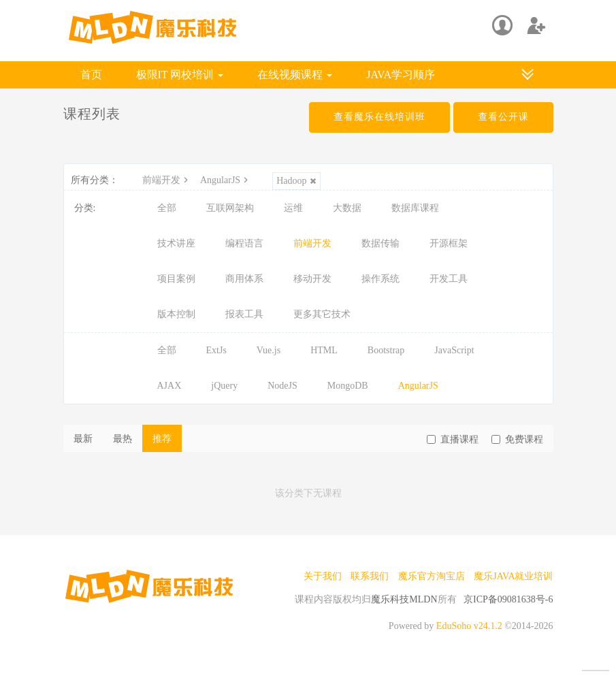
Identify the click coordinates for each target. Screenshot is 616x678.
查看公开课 (503, 117)
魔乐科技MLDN (404, 599)
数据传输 (380, 243)
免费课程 (517, 439)
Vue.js (269, 350)
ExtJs (216, 350)
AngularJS (226, 180)
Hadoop (296, 181)
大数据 (347, 208)
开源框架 (449, 243)
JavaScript (454, 350)
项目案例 (176, 279)
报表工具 (244, 314)
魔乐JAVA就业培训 (513, 576)
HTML (324, 350)
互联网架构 (230, 208)
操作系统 (380, 279)
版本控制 (176, 314)
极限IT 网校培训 (180, 75)
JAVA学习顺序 (401, 75)
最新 (83, 439)
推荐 (162, 439)
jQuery (224, 386)
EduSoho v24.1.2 (469, 626)
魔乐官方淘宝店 (432, 576)
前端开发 (167, 180)
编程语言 (244, 243)
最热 (123, 439)
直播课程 (453, 439)
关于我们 (323, 576)
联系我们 (370, 576)
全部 (167, 208)
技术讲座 (176, 243)
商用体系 (244, 279)
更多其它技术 (322, 314)
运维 (293, 208)
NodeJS (282, 386)
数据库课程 (415, 208)
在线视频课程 (295, 75)
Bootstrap (386, 350)
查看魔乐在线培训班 (379, 117)
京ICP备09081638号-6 (508, 599)
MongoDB (348, 386)
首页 (91, 75)
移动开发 (312, 279)
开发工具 (449, 279)
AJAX (169, 386)
